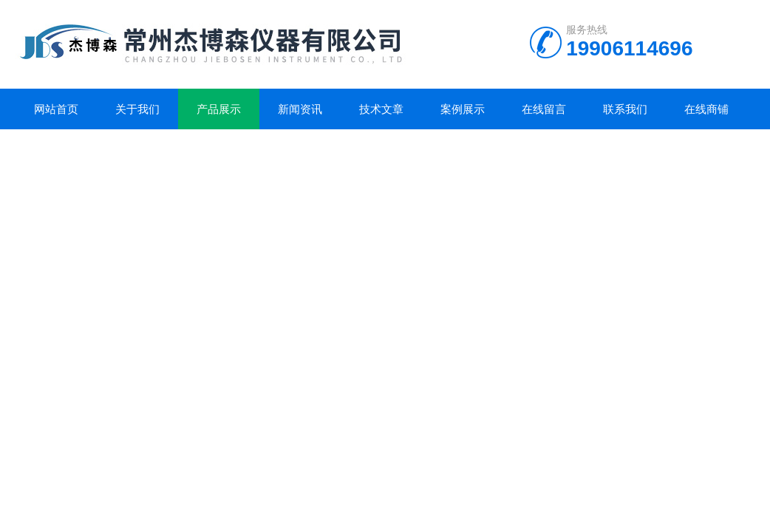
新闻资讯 (300, 109)
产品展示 (219, 109)
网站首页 (56, 109)
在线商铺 (706, 109)
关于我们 (137, 109)
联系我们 (625, 109)
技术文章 (381, 109)
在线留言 (544, 109)
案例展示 (463, 109)
